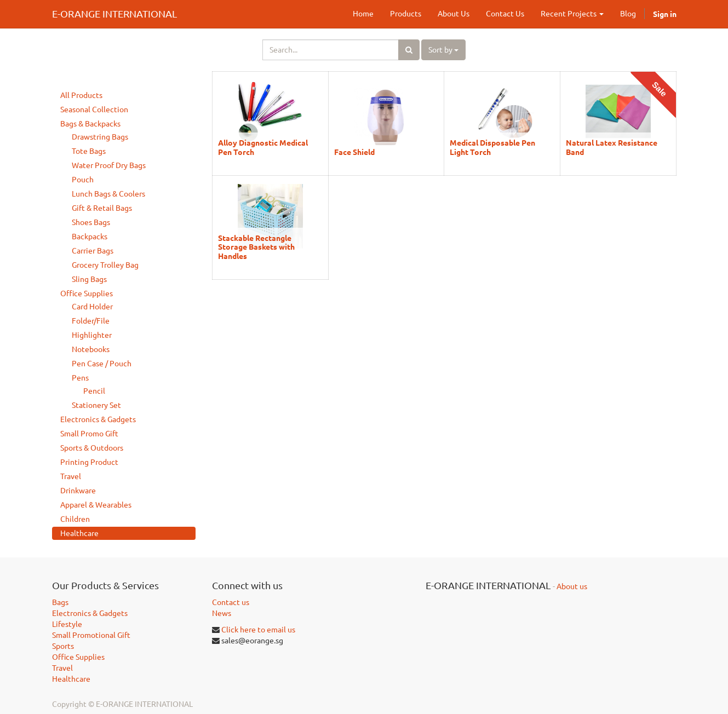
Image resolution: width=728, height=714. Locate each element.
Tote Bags (89, 151)
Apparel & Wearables (96, 505)
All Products (81, 95)
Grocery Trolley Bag (105, 265)
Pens (80, 378)
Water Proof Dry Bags (109, 165)
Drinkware (78, 491)
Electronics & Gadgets (98, 419)
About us (572, 586)
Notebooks (91, 349)
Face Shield (354, 152)
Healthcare (79, 533)
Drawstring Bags (100, 137)
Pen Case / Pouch (102, 364)
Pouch (83, 180)
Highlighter (92, 335)
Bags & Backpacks (90, 124)
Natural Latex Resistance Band (612, 147)
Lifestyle (67, 624)
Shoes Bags (91, 222)
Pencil (94, 391)
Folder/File (91, 321)
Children (75, 519)
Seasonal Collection (94, 110)
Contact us (231, 602)
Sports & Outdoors (92, 448)
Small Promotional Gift (91, 635)
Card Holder (92, 307)
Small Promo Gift (89, 434)
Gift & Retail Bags (102, 208)
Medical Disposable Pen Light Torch (492, 147)
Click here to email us (258, 630)
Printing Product (89, 462)
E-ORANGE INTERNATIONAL (114, 14)
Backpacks (90, 237)
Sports (63, 646)
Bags (60, 602)
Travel (71, 476)
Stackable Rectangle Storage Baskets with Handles (256, 247)
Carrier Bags (93, 251)
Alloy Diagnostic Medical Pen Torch (263, 147)
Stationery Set (96, 405)
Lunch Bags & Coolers (108, 194)
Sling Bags (89, 279)
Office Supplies (87, 293)
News (222, 613)
